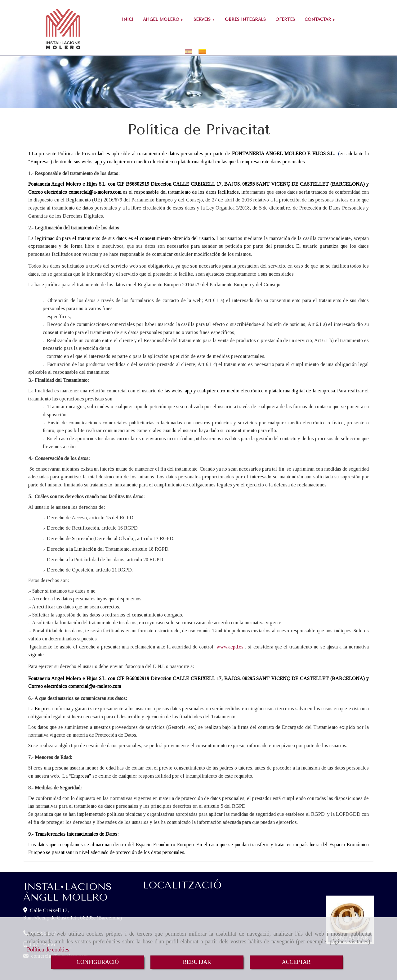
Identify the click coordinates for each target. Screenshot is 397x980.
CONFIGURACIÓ (98, 962)
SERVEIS (204, 19)
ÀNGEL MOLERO (163, 19)
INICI (128, 19)
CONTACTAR (320, 19)
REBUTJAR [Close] (197, 962)
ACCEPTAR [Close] (296, 962)
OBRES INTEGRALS (245, 19)
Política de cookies (48, 950)
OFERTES (285, 19)
